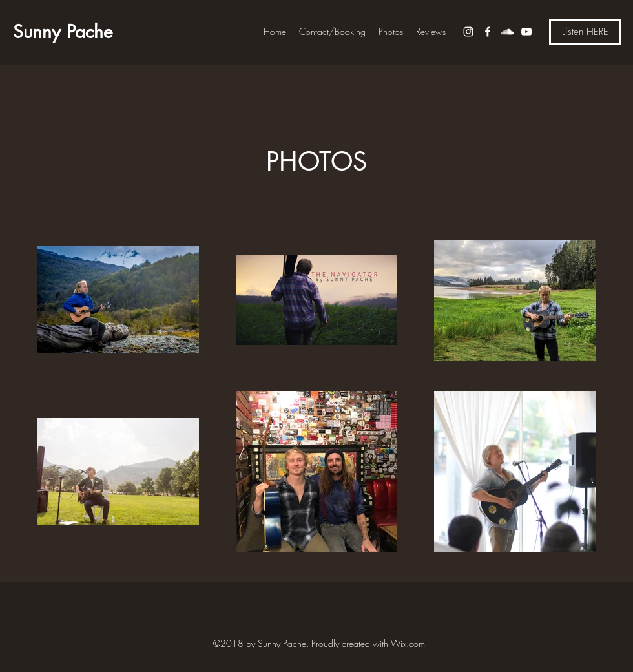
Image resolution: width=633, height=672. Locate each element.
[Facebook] (488, 32)
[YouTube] (526, 32)
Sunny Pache (63, 32)
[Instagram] (468, 32)
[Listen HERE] (585, 32)
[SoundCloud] (507, 32)
